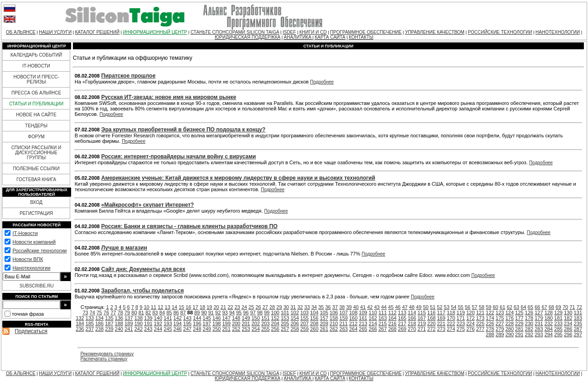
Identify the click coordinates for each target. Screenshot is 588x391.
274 (451, 329)
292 (529, 334)
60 (495, 307)
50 (426, 307)
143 (187, 318)
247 (187, 329)
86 (176, 313)
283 (539, 329)
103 (304, 313)
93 (225, 313)
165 (402, 318)
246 (177, 329)
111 (382, 313)
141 (168, 318)
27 (265, 307)
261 (324, 329)
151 (265, 318)
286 (568, 329)
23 (237, 307)
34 (314, 307)
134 (99, 318)
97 (253, 313)
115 (422, 313)
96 (246, 313)
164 (392, 318)
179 (539, 318)
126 (529, 313)
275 (461, 329)
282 (529, 329)
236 (80, 329)
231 (539, 323)
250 (217, 329)
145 (207, 318)
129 (558, 313)
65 (531, 307)
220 (431, 323)
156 (314, 318)
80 (134, 313)
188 (119, 323)
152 (275, 318)
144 (197, 318)
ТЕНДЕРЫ (36, 126)
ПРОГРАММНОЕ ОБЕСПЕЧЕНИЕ (366, 32)
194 (177, 323)
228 (510, 323)
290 (510, 334)
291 (519, 334)
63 (516, 307)
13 (167, 307)
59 (489, 307)
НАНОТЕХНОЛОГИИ (558, 32)
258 (294, 329)
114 (412, 313)
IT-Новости (25, 233)
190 (139, 323)
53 (447, 307)
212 (353, 323)
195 (187, 323)
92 (218, 313)
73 (85, 313)
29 (279, 307)
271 (422, 329)
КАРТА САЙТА (330, 37)
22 (230, 307)
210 (334, 323)
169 (441, 318)
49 (419, 307)
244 (158, 329)
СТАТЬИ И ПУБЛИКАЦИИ (36, 104)
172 (470, 318)
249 (207, 329)
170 (451, 318)
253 (246, 329)
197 (207, 323)
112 (392, 313)
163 (382, 318)
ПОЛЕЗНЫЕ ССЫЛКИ (36, 169)
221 (441, 323)
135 (109, 318)
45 (391, 307)
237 (90, 329)
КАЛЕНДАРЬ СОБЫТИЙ (36, 55)
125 (519, 313)
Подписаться (31, 331)
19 (209, 307)
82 (148, 313)
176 (510, 318)
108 (353, 313)
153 (285, 318)
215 (382, 323)
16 (188, 307)
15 (181, 307)
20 (217, 307)
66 (537, 307)
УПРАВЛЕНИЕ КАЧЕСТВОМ (435, 32)
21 (223, 307)
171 (461, 318)
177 (519, 318)
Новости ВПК (28, 259)
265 (363, 329)
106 (334, 313)
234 (568, 323)
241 (129, 329)
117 (441, 313)
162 (373, 318)
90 (204, 313)
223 (461, 323)
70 (565, 307)
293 (539, 334)
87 (183, 313)
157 (324, 318)
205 (285, 323)
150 (256, 318)
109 (363, 313)
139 (148, 318)
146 (217, 318)
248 (197, 329)
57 (475, 307)
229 (519, 323)
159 (344, 318)
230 (529, 323)
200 (236, 323)
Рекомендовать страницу (107, 354)
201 (246, 323)
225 (480, 323)
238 (99, 329)
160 (353, 318)
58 (481, 307)
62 (510, 307)
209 (324, 323)
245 (168, 329)
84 (162, 313)
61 (502, 307)
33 (307, 307)
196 (197, 323)
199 (226, 323)
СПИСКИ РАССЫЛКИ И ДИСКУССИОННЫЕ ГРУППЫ (36, 153)
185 (90, 323)
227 (500, 323)
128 (548, 313)
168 (431, 318)
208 (314, 323)
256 (275, 329)
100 (275, 313)
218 (412, 323)
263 (344, 329)
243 (148, 329)
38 (342, 307)
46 (398, 307)
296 (568, 334)
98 (260, 313)
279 (500, 329)
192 (158, 323)
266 (373, 329)
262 (334, 329)
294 (548, 334)
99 (267, 313)
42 (370, 307)
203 (265, 323)
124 (510, 313)
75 (99, 313)
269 (402, 329)
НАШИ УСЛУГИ (55, 32)
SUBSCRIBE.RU (37, 286)
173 (480, 318)
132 (80, 318)
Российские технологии (39, 250)
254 (256, 329)
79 (127, 313)
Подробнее (322, 82)
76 (106, 313)
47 (405, 307)
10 (146, 307)
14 (175, 307)
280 (510, 329)
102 (294, 313)
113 (402, 313)
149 (246, 318)
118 (451, 313)
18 (202, 307)
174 (490, 318)
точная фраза (28, 314)
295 (558, 334)
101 (285, 313)
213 (363, 323)
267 (382, 329)
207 (304, 323)
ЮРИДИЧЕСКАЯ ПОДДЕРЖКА (248, 37)
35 (321, 307)
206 (294, 323)
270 (412, 329)
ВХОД (36, 202)
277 (480, 329)
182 (568, 318)
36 (328, 307)
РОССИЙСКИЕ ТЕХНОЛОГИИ (500, 32)
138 (139, 318)
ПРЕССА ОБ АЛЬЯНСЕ (36, 93)
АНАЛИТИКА (298, 37)
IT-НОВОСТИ (36, 66)
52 (440, 307)
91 (211, 313)
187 (109, 323)
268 (392, 329)
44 (384, 307)
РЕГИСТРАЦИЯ (36, 213)
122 (490, 313)
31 (293, 307)
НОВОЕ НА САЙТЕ (36, 115)
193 (168, 323)
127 (539, 313)
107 (344, 313)
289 (500, 334)
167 (422, 318)
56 (468, 307)
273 (441, 329)
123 (500, 313)
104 (314, 313)
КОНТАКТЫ (361, 37)
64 (523, 307)
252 (236, 329)
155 (304, 318)
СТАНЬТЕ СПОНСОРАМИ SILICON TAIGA (235, 32)
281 (519, 329)
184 (80, 323)
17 (196, 307)
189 (129, 323)
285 (558, 329)
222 (451, 323)
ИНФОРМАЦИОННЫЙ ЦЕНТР (155, 32)
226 (490, 323)
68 (552, 307)
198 (217, 323)
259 (304, 329)
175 (500, 318)
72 (579, 307)
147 (226, 318)
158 (334, 318)
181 (558, 318)
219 (422, 323)
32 (300, 307)
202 (256, 323)
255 (265, 329)
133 (90, 318)
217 (402, 323)
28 (272, 307)
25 (251, 307)
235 (578, 323)
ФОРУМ (36, 137)
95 (239, 313)
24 (244, 307)
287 (578, 329)
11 (154, 307)
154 (294, 318)
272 (431, 329)
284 (548, 329)
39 (349, 307)
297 (578, 334)
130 (568, 313)
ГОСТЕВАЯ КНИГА (36, 180)
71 (572, 307)
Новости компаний (34, 242)
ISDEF (289, 32)
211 (344, 323)
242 (139, 329)
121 (480, 313)
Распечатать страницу (104, 359)
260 (314, 329)
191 (148, 323)
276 (470, 329)
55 (460, 307)
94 (232, 313)
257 (285, 329)
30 (286, 307)
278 (490, 329)
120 (470, 313)
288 (490, 334)
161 (363, 318)
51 (433, 307)
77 (113, 313)
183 (578, 318)
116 (431, 313)
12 (160, 307)
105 (324, 313)
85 (169, 313)
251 (226, 329)
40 (356, 307)
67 (544, 307)
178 (529, 318)
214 (373, 323)
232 (548, 323)
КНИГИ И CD (313, 32)
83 (155, 313)
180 (548, 318)
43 (377, 307)
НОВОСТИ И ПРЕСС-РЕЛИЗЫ (36, 79)
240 (119, 329)
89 (197, 313)
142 (177, 318)
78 (120, 313)
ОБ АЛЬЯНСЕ (21, 32)
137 (129, 318)
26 (258, 307)
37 (335, 307)
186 (99, 323)
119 (461, 313)
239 (109, 329)
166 (412, 318)
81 (141, 313)
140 (158, 318)
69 (558, 307)
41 (363, 307)
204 (275, 323)
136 (119, 318)
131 (578, 313)
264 (353, 329)
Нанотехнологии (31, 268)
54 (454, 307)
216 (392, 323)
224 (470, 323)
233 (558, 323)
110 (373, 313)
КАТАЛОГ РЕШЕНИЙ (97, 32)
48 (412, 307)
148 (236, 318)
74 (92, 313)
